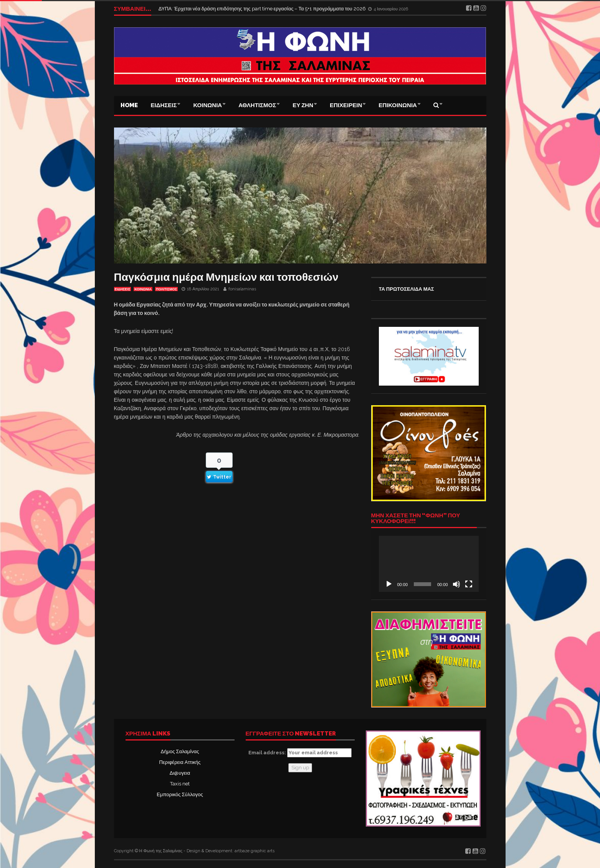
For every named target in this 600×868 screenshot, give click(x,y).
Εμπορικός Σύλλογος (180, 794)
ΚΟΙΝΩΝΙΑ (207, 105)
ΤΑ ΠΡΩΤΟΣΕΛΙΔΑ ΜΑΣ (407, 289)
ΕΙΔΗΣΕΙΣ (164, 105)
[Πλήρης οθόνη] (469, 584)
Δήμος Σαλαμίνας (180, 751)
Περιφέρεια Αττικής (180, 762)
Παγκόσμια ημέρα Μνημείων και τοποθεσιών (226, 277)
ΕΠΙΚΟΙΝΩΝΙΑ (398, 105)
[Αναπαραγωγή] (389, 584)
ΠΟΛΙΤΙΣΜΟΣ (166, 289)
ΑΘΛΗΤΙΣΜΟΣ (257, 105)
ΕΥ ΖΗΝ (303, 105)
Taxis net (180, 784)
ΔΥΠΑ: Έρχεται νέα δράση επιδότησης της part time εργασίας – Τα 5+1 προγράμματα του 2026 (263, 9)
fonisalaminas (242, 289)
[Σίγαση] (456, 584)
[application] (429, 564)
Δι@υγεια (180, 773)
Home (129, 105)
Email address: (300, 753)
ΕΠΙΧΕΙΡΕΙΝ (346, 105)
